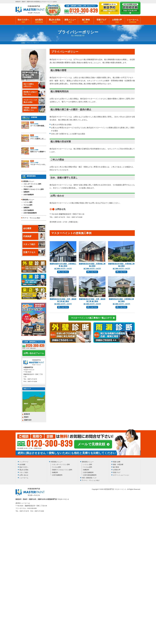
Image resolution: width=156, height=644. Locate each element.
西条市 (26, 417)
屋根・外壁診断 (118, 464)
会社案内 (39, 21)
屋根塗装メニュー (88, 462)
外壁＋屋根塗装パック (89, 478)
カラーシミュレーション (121, 475)
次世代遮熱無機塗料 (30, 213)
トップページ (24, 462)
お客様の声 (117, 21)
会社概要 (34, 229)
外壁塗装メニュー (57, 462)
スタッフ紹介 (34, 244)
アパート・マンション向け (31, 218)
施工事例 (86, 21)
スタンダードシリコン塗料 (32, 184)
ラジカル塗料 (28, 187)
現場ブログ (101, 21)
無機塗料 (26, 192)
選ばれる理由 (55, 21)
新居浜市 (27, 414)
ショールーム (133, 21)
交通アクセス (34, 252)
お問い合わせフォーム (34, 353)
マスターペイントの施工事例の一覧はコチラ (91, 318)
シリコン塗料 (28, 202)
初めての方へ (23, 21)
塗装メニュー (70, 21)
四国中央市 (28, 420)
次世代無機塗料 (29, 195)
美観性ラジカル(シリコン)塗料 (34, 189)
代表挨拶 (34, 236)
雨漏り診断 (117, 462)
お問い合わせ (24, 475)
